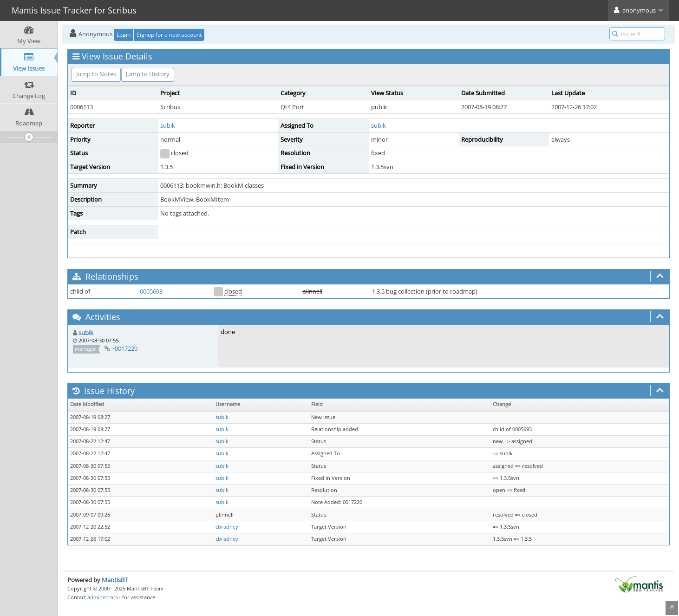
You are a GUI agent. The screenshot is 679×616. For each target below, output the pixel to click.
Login (124, 35)
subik (168, 125)
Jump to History (148, 74)
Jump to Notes (96, 74)
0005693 (151, 291)
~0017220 (124, 348)
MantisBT (115, 580)
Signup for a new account (169, 35)
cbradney (227, 527)
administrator (104, 597)
